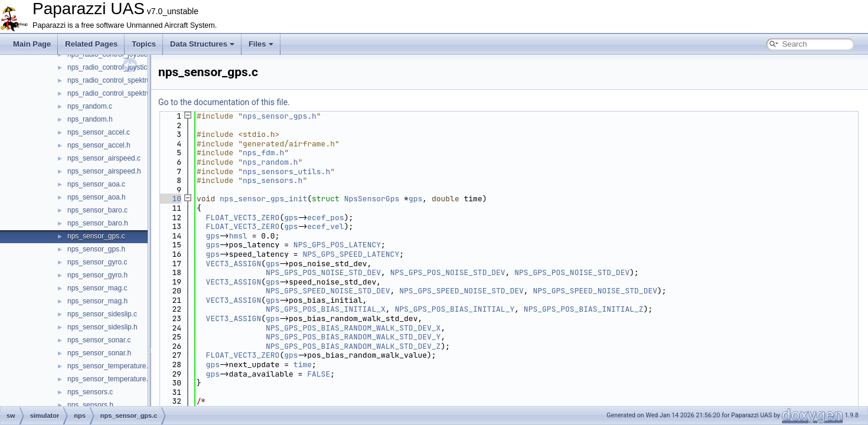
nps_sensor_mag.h (97, 301)
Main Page (32, 44)
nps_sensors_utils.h (286, 171)
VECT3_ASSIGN (234, 264)
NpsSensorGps (372, 199)
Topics (144, 44)
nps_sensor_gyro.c (97, 262)
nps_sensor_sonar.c (99, 340)
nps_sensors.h (90, 405)
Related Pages (91, 44)
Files (261, 44)
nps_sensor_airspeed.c (104, 158)
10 (170, 199)
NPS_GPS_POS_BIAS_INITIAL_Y (454, 309)
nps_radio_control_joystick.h (112, 67)
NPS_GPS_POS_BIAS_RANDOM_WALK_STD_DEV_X (353, 328)
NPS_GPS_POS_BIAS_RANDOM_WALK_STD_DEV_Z (353, 346)
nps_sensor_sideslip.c (102, 314)
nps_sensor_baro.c (97, 210)
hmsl (238, 236)
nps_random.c (90, 106)
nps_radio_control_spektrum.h (115, 93)
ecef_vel (325, 226)
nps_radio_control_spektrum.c (115, 80)
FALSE (319, 374)
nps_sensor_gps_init (263, 199)
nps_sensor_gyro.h (97, 275)
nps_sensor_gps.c (96, 236)
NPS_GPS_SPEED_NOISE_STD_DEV (328, 291)
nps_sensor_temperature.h (110, 379)
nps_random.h (90, 119)
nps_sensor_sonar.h (99, 353)
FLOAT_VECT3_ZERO (243, 218)
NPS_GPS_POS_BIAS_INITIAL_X (326, 309)
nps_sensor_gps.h (96, 249)
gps (415, 199)
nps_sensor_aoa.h (97, 197)
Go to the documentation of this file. (224, 102)
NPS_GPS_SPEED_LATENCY (351, 254)
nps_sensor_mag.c (97, 288)
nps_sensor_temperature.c (110, 366)
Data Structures (202, 44)
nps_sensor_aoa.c (96, 184)
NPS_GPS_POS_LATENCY (337, 245)
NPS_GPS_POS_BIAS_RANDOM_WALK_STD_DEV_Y (353, 337)
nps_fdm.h (263, 153)
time (303, 364)
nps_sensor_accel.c (99, 132)
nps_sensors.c (90, 392)
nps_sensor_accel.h (99, 145)
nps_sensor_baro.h (98, 223)
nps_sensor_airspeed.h (104, 171)
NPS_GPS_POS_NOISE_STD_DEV (323, 272)
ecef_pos (325, 218)
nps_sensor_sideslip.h (102, 327)
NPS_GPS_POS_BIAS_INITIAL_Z (584, 309)
